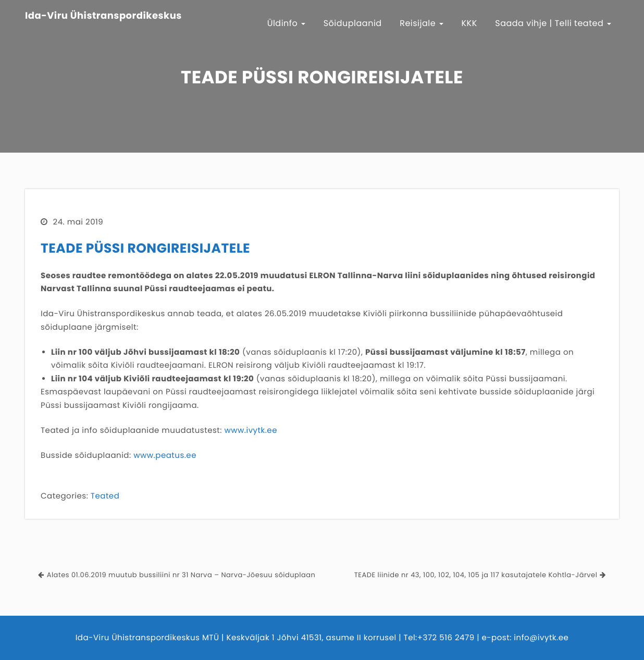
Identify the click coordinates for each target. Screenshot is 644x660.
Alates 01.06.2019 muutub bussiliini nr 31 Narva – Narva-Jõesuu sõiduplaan (181, 575)
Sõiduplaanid (353, 23)
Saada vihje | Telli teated (553, 23)
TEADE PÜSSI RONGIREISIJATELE (145, 248)
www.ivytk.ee (251, 431)
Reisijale (422, 23)
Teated (105, 496)
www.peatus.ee (165, 456)
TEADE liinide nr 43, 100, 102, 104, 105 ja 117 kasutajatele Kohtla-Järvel (476, 575)
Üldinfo (287, 23)
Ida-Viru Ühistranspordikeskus (103, 16)
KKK (469, 23)
